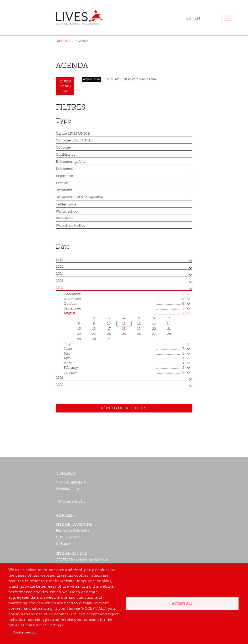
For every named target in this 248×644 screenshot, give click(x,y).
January (124, 373)
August (124, 313)
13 (154, 323)
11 (124, 323)
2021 (59, 378)
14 (169, 323)
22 (79, 334)
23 (94, 334)
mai (124, 354)
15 (79, 329)
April (124, 358)
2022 (60, 288)
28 (169, 334)
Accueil (64, 41)
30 (94, 339)
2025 (60, 267)
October (124, 304)
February (124, 368)
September (124, 309)
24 (109, 334)
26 (139, 334)
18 (124, 329)
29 (79, 339)
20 (154, 329)
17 (109, 329)
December (124, 294)
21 (169, 329)
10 (109, 323)
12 (139, 323)
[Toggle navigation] (228, 19)
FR (189, 18)
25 (124, 334)
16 (94, 329)
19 (139, 329)
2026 (60, 259)
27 (154, 334)
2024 (60, 274)
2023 (60, 281)
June (124, 349)
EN (197, 18)
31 (109, 339)
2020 (60, 385)
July (124, 344)
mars (124, 363)
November (124, 299)
